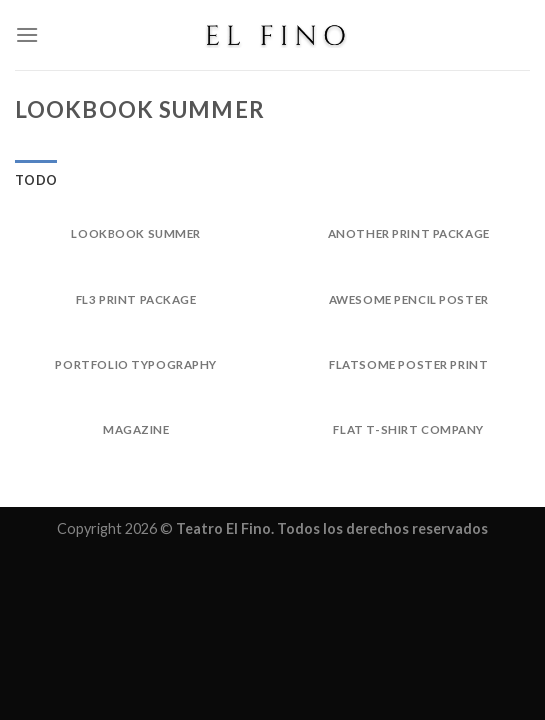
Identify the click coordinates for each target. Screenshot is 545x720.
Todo (36, 180)
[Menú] (27, 34)
